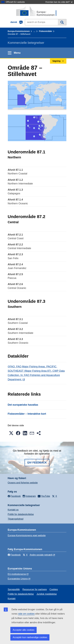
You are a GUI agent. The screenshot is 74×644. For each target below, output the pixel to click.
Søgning (62, 22)
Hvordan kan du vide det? (59, 2)
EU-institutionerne (17, 574)
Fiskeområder (46, 31)
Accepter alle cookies (23, 630)
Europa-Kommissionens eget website (27, 535)
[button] (11, 433)
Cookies (54, 589)
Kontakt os (13, 510)
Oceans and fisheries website (23, 483)
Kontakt (12, 599)
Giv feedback (37, 463)
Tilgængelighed (16, 519)
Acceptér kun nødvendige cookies (30, 637)
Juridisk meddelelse (47, 594)
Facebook (14, 555)
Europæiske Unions (18, 579)
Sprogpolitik (14, 589)
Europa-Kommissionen (19, 31)
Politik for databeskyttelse (21, 514)
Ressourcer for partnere (35, 589)
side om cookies (26, 614)
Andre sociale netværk (41, 555)
